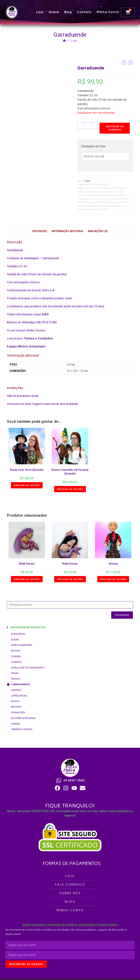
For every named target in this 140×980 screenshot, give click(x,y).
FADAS (15, 673)
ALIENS (15, 640)
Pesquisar (122, 615)
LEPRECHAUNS (19, 696)
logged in (38, 404)
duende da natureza (107, 195)
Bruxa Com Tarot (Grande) (27, 470)
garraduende (122, 202)
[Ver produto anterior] (124, 63)
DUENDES (16, 662)
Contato (85, 12)
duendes (111, 199)
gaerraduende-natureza (102, 202)
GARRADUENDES (100, 185)
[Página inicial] (65, 41)
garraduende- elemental (90, 206)
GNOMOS (16, 690)
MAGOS (15, 701)
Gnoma (113, 564)
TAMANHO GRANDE (22, 729)
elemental (83, 202)
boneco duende (86, 192)
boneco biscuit (117, 188)
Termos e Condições (38, 338)
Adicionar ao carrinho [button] (27, 485)
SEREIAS (16, 724)
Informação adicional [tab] (68, 231)
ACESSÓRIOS (18, 634)
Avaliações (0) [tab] (98, 231)
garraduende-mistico (89, 209)
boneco (104, 188)
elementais (123, 199)
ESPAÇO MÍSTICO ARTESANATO (28, 668)
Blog (69, 12)
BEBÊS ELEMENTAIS (22, 645)
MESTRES (16, 707)
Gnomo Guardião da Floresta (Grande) (70, 472)
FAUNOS (16, 679)
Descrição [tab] (40, 231)
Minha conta (109, 12)
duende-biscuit (97, 199)
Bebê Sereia (27, 564)
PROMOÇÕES (18, 712)
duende (91, 195)
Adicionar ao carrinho (115, 128)
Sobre (55, 12)
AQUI (45, 314)
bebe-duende (91, 188)
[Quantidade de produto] (87, 126)
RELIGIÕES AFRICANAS (23, 718)
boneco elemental (105, 192)
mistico (105, 209)
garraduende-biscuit (115, 206)
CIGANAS (16, 656)
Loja (41, 12)
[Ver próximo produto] (131, 63)
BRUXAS (16, 651)
